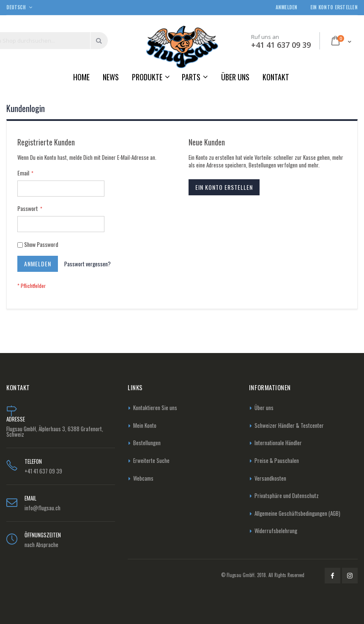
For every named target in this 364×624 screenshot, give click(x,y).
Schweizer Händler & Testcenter (289, 425)
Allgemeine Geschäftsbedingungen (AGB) (297, 513)
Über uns (264, 408)
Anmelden (287, 7)
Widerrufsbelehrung (276, 531)
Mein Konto (145, 425)
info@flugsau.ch (42, 508)
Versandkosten (270, 478)
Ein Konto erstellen (334, 7)
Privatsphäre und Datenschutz (287, 495)
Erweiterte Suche (151, 460)
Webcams (143, 478)
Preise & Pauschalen (277, 460)
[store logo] (182, 47)
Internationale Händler (278, 443)
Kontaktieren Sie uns (155, 408)
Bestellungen (147, 443)
